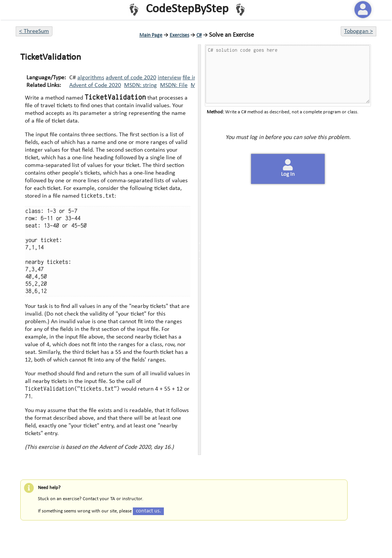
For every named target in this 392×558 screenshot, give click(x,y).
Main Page (151, 35)
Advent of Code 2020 (95, 85)
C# (199, 35)
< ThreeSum (34, 31)
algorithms (91, 78)
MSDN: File (174, 85)
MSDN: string (140, 85)
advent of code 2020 (131, 78)
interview (169, 78)
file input (194, 78)
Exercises (179, 35)
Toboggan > (359, 31)
